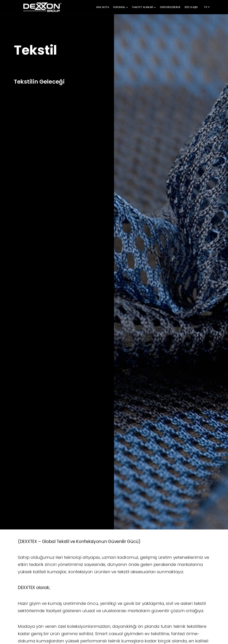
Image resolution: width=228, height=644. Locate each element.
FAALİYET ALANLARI (143, 7)
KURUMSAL (119, 7)
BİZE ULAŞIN (191, 7)
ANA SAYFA (103, 7)
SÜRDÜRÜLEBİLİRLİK (170, 7)
